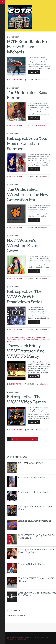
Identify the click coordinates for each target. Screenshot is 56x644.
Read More (34, 72)
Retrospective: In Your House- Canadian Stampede (27, 144)
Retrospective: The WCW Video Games (35, 508)
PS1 (44, 338)
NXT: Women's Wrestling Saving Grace (23, 246)
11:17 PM (30, 430)
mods (29, 338)
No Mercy (38, 338)
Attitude (23, 338)
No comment (43, 177)
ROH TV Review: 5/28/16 (31, 463)
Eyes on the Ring (16, 80)
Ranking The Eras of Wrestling (35, 521)
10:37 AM (30, 384)
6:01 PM (30, 80)
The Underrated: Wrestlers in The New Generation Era (27, 195)
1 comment (42, 126)
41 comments (43, 430)
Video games (22, 340)
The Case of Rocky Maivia (32, 564)
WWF (33, 340)
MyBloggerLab (22, 639)
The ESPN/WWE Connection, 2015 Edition (36, 580)
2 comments (42, 80)
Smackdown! (12, 340)
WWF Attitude (40, 340)
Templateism (12, 639)
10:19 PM (30, 177)
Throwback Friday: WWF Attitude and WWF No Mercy (26, 351)
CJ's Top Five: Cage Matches (32, 478)
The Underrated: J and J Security (35, 492)
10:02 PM (30, 330)
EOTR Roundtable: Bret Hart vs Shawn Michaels (28, 47)
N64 (33, 338)
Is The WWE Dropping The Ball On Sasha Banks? (37, 537)
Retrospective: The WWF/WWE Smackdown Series (24, 297)
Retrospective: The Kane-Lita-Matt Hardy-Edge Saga (36, 551)
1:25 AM (30, 126)
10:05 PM (30, 279)
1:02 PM (30, 228)
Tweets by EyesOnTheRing (16, 615)
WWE (29, 340)
